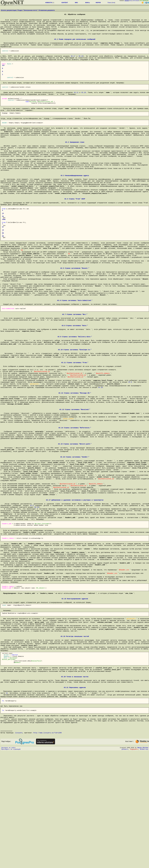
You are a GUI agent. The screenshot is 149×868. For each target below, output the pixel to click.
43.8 (130, 441)
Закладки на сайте (8, 864)
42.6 (32, 582)
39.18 (81, 63)
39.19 (36, 584)
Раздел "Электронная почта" (28, 10)
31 (7, 800)
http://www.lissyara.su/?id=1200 (48, 848)
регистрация (136, 1)
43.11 (76, 106)
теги (113, 3)
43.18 (100, 447)
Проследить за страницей (11, 866)
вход (131, 1)
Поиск (109, 3)
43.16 (84, 106)
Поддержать (134, 866)
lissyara (19, 848)
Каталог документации (9, 10)
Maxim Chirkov (143, 864)
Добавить (125, 866)
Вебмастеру (144, 866)
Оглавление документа (47, 10)
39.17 (73, 63)
